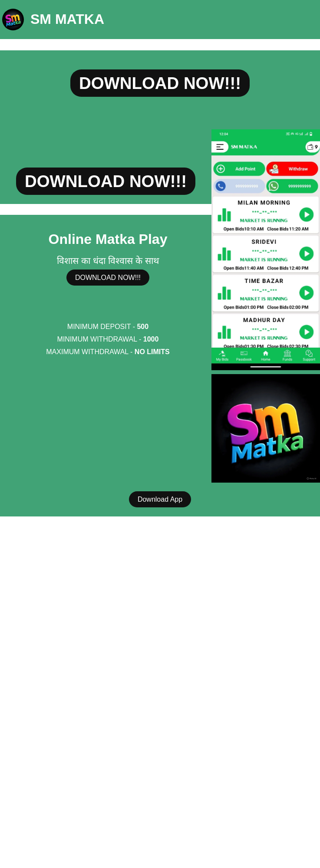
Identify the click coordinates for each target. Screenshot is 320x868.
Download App (160, 499)
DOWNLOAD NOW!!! (160, 83)
